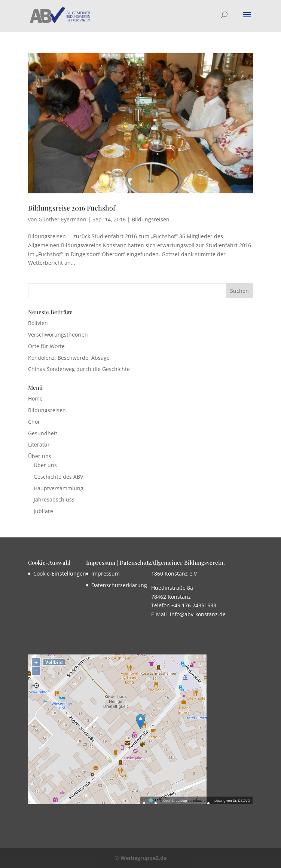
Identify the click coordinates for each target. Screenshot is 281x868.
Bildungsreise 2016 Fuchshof (72, 208)
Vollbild (54, 662)
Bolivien (38, 323)
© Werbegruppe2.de (140, 858)
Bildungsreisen (151, 219)
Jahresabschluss (54, 499)
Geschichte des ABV (58, 477)
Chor (34, 422)
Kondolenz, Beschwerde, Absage (69, 358)
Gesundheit (43, 433)
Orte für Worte (46, 346)
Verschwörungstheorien (58, 335)
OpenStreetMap (175, 801)
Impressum (106, 573)
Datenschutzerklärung (119, 585)
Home (35, 398)
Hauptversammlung (59, 488)
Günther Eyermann (62, 219)
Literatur (39, 444)
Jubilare (43, 511)
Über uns (40, 456)
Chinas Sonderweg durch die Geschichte (79, 369)
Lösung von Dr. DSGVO (232, 801)
